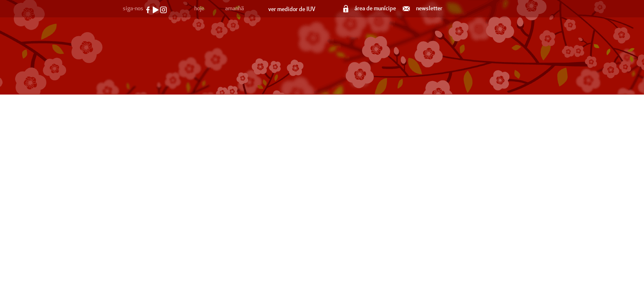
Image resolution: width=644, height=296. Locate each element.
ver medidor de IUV (292, 9)
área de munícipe (370, 8)
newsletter (423, 8)
